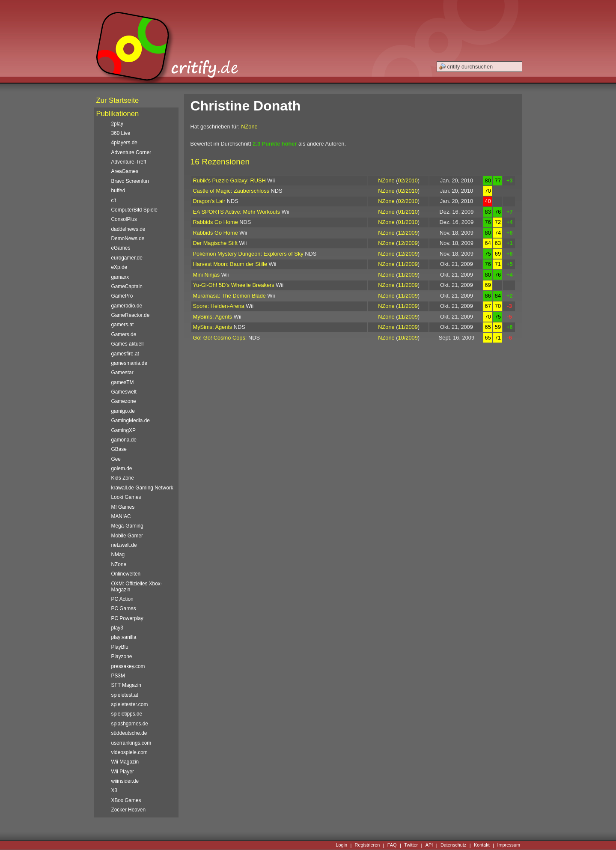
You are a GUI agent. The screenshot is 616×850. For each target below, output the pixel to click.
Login (341, 845)
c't (114, 200)
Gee (116, 459)
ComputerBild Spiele (134, 210)
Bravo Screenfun (130, 181)
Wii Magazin (125, 762)
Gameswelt (124, 392)
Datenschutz (453, 845)
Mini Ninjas (207, 275)
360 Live (121, 133)
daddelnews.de (128, 229)
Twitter (411, 845)
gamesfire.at (125, 354)
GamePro (122, 296)
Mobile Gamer (127, 536)
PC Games (124, 608)
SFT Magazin (126, 685)
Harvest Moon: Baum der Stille (230, 264)
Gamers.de (124, 334)
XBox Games (126, 800)
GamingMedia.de (131, 421)
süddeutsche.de (129, 733)
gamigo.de (123, 411)
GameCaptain (127, 286)
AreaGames (125, 171)
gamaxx (120, 277)
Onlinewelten (126, 574)
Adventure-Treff (129, 162)
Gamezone (124, 401)
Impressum (509, 845)
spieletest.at (125, 695)
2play (117, 124)
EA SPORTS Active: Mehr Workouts (237, 212)
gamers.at (123, 325)
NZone (249, 127)
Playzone (122, 656)
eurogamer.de (127, 258)
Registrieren (368, 845)
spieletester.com (130, 704)
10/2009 (408, 338)
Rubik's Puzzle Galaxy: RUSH (229, 180)
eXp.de (119, 267)
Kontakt (482, 845)
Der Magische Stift (216, 243)
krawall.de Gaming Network (142, 488)
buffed (118, 191)
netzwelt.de (124, 545)
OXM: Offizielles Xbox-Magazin (137, 587)
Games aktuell (128, 344)
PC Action (122, 599)
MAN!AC (121, 516)
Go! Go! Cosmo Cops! (220, 338)
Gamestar (122, 373)
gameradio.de (127, 306)
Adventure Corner (131, 152)
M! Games (123, 507)
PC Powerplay (127, 618)
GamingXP (123, 430)
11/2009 (408, 264)
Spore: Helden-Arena (219, 306)
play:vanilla (124, 637)
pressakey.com (128, 666)
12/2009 (408, 233)
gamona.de (124, 440)
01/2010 (408, 212)
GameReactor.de (131, 315)
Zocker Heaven (129, 810)
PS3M (118, 676)
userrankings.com (131, 743)
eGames (121, 248)
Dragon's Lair (209, 201)
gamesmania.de (129, 363)
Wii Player (123, 772)
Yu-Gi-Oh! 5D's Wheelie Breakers (234, 285)
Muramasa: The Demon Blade (229, 296)
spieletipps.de (127, 714)
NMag (118, 555)
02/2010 (408, 180)
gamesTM (123, 382)
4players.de (124, 143)
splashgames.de (130, 724)
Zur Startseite (118, 100)
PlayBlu (120, 647)
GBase (119, 449)
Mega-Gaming (127, 526)
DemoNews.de (128, 239)
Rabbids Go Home (216, 222)
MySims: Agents (213, 317)
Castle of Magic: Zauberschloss (231, 191)
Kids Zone (123, 478)
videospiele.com (129, 752)
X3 (115, 790)
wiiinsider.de (125, 781)
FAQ (392, 845)
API (429, 845)
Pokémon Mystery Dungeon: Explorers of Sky (248, 254)
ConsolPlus (124, 219)
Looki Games (126, 497)
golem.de (122, 468)
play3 (117, 628)
